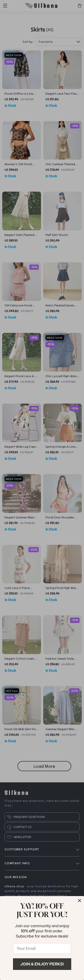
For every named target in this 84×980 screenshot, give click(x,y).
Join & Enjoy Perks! (42, 964)
